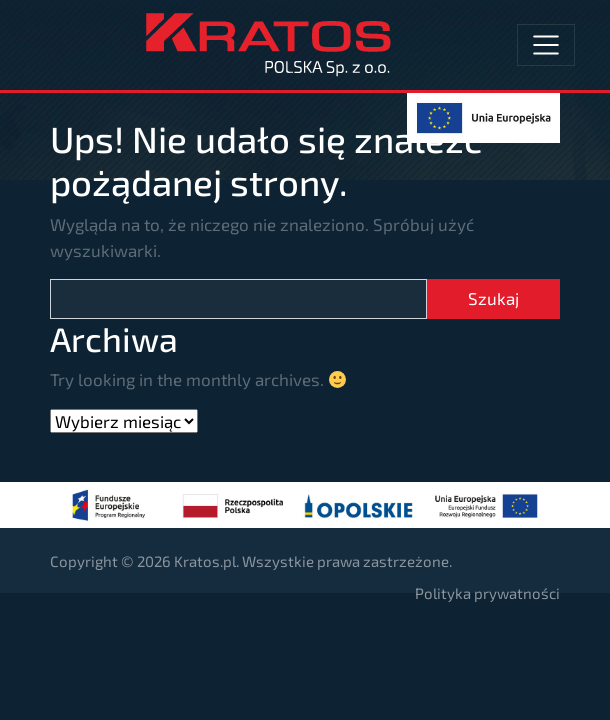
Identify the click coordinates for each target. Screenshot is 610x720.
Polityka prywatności (487, 593)
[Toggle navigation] (546, 45)
